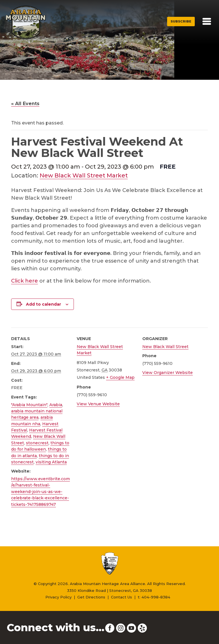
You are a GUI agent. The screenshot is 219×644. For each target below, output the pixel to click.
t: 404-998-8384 (154, 597)
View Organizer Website (168, 373)
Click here (25, 281)
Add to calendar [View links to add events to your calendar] (43, 304)
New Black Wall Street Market (84, 175)
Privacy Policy (58, 597)
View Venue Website (98, 404)
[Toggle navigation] (207, 21)
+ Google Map (120, 377)
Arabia (56, 405)
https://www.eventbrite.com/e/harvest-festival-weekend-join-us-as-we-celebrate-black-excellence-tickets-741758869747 (40, 492)
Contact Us (121, 597)
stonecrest (37, 443)
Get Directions (91, 597)
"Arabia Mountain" (29, 405)
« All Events (25, 104)
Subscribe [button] (181, 21)
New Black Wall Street (165, 347)
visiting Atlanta (51, 462)
